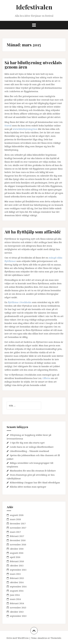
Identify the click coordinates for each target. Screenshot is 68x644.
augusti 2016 (17, 553)
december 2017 (18, 523)
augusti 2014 (17, 591)
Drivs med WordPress (18, 638)
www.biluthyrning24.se (25, 129)
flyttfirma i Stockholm (20, 302)
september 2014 (18, 586)
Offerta (46, 378)
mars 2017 (15, 532)
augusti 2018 (17, 515)
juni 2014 (15, 595)
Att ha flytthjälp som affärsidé (33, 232)
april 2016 (15, 557)
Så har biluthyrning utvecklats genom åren (33, 65)
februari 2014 (17, 603)
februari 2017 (17, 536)
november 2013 (18, 607)
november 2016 (18, 544)
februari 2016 (17, 561)
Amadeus (42, 638)
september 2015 (18, 570)
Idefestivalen (34, 7)
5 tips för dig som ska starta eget (27, 443)
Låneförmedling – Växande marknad (29, 451)
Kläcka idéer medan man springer (28, 487)
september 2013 (18, 616)
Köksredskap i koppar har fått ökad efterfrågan (35, 482)
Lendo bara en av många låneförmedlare (32, 447)
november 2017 (18, 528)
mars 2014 (15, 599)
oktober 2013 (17, 612)
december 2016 (18, 540)
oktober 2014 (17, 582)
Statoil (8, 125)
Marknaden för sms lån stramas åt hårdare (33, 471)
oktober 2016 (17, 549)
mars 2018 (15, 519)
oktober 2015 (17, 565)
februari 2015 (17, 578)
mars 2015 (15, 574)
